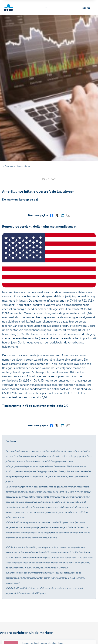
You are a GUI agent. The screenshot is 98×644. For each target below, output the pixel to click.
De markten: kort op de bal (18, 166)
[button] (84, 8)
